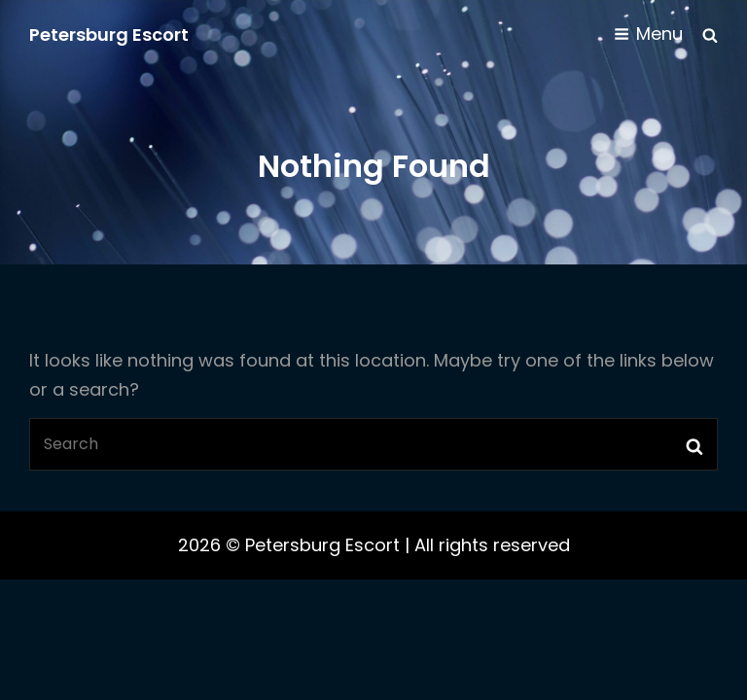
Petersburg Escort (109, 35)
